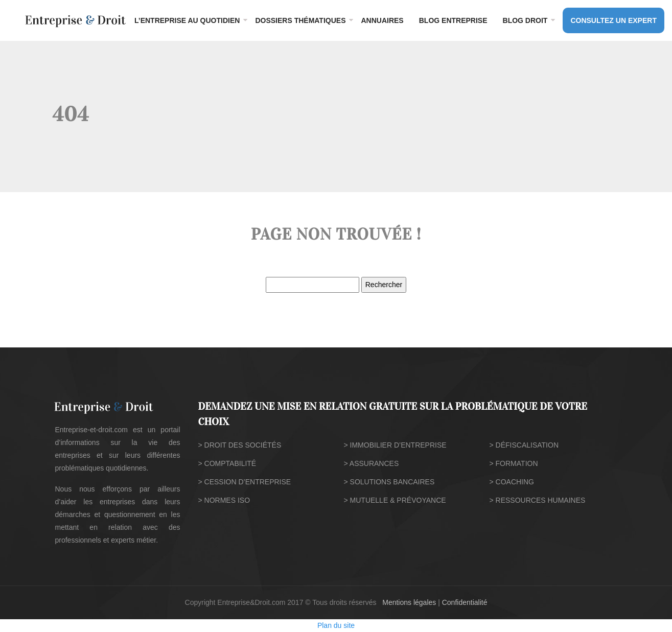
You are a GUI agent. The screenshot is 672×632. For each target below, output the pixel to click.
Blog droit (525, 20)
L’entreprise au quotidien (187, 20)
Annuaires (382, 20)
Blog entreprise (453, 20)
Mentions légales (409, 602)
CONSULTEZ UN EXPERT (613, 20)
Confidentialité (465, 602)
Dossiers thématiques (300, 20)
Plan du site (336, 625)
